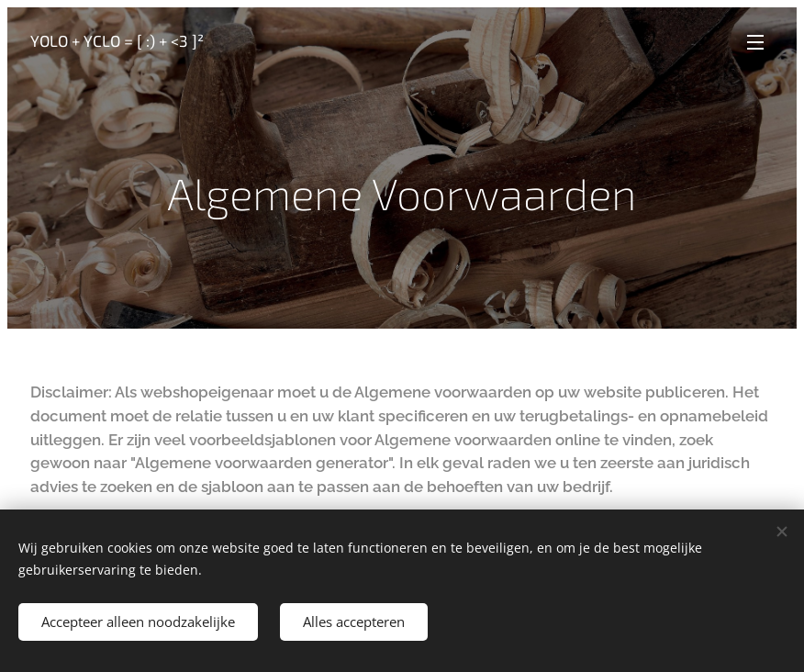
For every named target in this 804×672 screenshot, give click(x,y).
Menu (755, 42)
